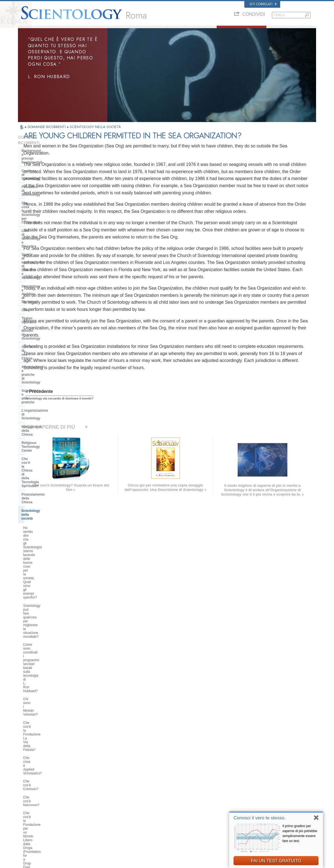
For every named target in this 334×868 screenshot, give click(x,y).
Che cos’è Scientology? (142, 31)
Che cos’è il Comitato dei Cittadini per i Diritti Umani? (48, 475)
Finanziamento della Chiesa (43, 319)
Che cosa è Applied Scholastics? (47, 405)
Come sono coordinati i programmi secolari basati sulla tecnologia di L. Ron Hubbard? (49, 373)
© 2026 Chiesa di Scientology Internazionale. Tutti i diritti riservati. (62, 862)
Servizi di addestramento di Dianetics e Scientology (43, 205)
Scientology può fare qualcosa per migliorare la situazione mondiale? (48, 359)
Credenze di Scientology (41, 166)
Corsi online (162, 801)
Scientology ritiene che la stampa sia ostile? (47, 586)
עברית (26, 796)
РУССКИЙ (28, 807)
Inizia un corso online (249, 796)
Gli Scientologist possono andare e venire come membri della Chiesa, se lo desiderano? (49, 600)
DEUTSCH (28, 823)
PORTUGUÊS (92, 811)
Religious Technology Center (44, 299)
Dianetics (241, 775)
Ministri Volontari (192, 31)
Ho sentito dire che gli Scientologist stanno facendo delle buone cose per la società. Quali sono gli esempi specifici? (49, 343)
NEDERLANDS (31, 817)
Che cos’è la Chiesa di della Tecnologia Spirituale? (43, 309)
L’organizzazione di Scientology (47, 282)
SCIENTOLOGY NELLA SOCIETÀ (95, 135)
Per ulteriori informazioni (171, 807)
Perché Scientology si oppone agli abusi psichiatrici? (48, 463)
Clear (26, 228)
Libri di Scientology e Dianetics (46, 195)
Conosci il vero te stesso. (260, 818)
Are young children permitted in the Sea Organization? (49, 717)
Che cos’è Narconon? (39, 421)
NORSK (87, 779)
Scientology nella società (41, 328)
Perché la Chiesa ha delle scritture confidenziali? (48, 614)
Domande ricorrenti (242, 31)
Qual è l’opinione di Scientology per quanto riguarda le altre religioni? (49, 550)
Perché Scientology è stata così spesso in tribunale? (46, 638)
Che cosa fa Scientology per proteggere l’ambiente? (44, 507)
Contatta (160, 812)
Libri (291, 31)
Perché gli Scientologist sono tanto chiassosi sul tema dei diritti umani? (49, 451)
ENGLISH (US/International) (40, 774)
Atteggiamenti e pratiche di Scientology (43, 263)
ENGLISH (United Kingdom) (40, 779)
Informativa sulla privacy (213, 862)
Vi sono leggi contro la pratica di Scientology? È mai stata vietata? (48, 669)
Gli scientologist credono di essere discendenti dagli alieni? (48, 626)
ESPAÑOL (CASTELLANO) (100, 795)
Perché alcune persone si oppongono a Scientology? (43, 562)
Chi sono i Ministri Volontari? (44, 385)
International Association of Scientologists (262, 807)
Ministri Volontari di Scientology (255, 801)
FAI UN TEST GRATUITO (276, 861)
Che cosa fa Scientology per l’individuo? (44, 184)
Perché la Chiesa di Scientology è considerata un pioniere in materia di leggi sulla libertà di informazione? (48, 491)
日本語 (25, 801)
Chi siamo (43, 31)
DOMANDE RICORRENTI (47, 135)
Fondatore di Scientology (41, 174)
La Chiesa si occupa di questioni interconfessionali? (47, 538)
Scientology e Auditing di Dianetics (41, 217)
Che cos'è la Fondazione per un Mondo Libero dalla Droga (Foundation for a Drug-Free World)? (47, 435)
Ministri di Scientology (39, 245)
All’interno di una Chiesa (41, 253)
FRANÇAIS (28, 790)
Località (160, 817)
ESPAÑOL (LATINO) (96, 790)
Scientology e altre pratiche (43, 274)
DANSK (26, 784)
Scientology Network (248, 780)
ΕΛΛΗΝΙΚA (90, 800)
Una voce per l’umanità (170, 780)
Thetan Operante (35, 236)
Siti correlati (263, 4)
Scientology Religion (248, 786)
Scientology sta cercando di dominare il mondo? (43, 705)
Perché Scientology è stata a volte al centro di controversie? (48, 574)
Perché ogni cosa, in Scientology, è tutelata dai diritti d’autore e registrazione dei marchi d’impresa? (49, 654)
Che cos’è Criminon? (39, 413)
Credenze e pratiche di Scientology (178, 775)
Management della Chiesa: (42, 290)
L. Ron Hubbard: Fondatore (92, 31)
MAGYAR (88, 774)
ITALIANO (89, 806)
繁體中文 (27, 812)
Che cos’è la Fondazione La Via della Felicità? (47, 395)
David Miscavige (245, 791)
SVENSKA (89, 784)
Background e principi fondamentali (39, 155)
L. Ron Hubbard (165, 770)
